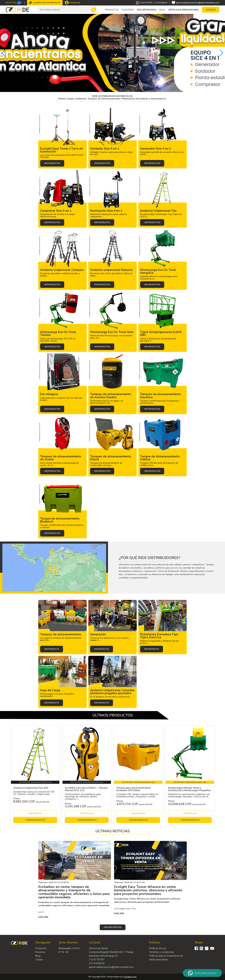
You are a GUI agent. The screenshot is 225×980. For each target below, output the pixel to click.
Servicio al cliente (98, 948)
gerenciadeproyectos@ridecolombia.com (196, 3)
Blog (162, 10)
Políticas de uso (158, 948)
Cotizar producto (35, 820)
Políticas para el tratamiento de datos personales (166, 958)
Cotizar (39, 960)
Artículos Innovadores (183, 10)
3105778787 (146, 3)
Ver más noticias (113, 927)
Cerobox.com (130, 977)
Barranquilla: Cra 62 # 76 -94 (69, 950)
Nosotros (128, 10)
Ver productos (52, 163)
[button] (4, 53)
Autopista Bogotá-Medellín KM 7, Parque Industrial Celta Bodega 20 (111, 954)
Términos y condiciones (162, 952)
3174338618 (161, 3)
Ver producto (52, 649)
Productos (41, 948)
